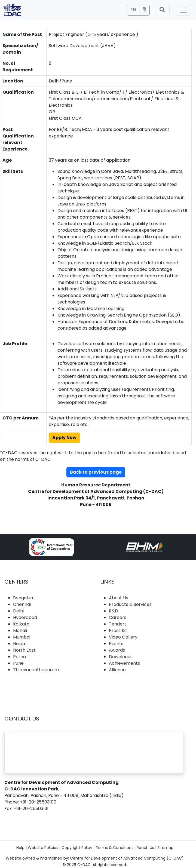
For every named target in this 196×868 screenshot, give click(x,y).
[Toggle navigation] (183, 10)
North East (24, 650)
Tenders (118, 624)
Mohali (20, 631)
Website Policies (43, 848)
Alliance (117, 670)
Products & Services (130, 604)
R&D (114, 611)
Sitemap (165, 848)
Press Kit (118, 631)
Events (116, 644)
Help (20, 848)
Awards (117, 650)
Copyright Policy (77, 848)
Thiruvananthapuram (36, 670)
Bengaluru (24, 598)
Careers (118, 617)
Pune (18, 663)
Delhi (18, 611)
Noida (19, 644)
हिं (144, 10)
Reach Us (145, 848)
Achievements (124, 663)
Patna (19, 657)
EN (133, 10)
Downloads (121, 657)
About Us (119, 598)
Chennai (22, 604)
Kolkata (21, 624)
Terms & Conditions (114, 848)
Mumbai (22, 637)
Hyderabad (25, 617)
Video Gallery (123, 637)
